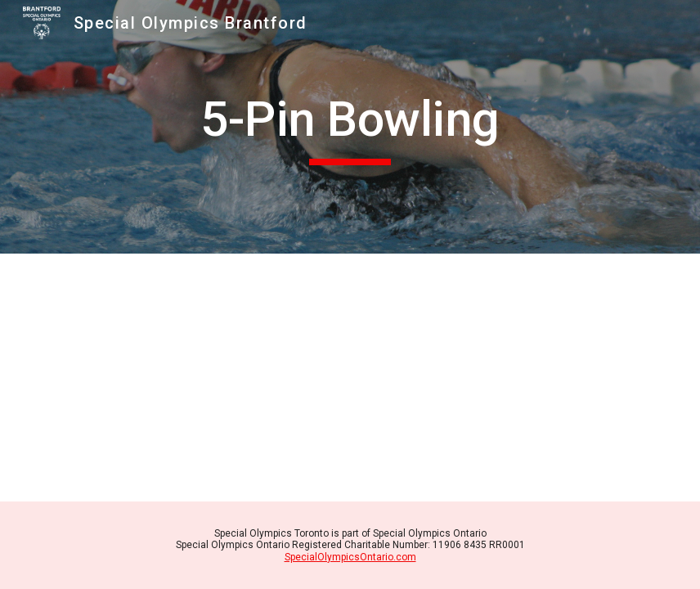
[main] (350, 127)
